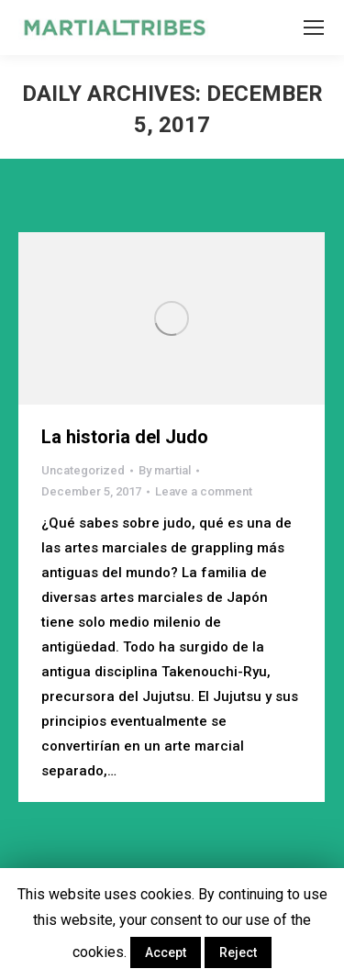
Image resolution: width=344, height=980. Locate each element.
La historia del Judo (125, 437)
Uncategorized (83, 470)
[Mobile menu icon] (314, 28)
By (165, 470)
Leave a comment (204, 491)
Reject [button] (238, 952)
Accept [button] (166, 952)
